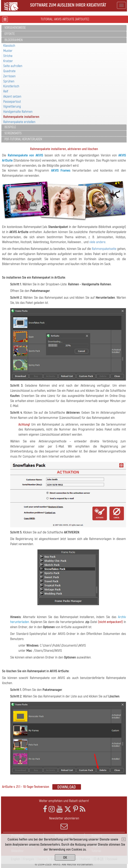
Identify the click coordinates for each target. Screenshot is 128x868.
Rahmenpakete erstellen (19, 122)
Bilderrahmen (14, 40)
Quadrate (9, 71)
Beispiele (10, 127)
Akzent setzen (12, 96)
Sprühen (9, 81)
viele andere (97, 242)
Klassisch (9, 46)
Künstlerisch (11, 86)
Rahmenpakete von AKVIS (25, 155)
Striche (8, 56)
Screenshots (13, 133)
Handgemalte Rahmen (18, 112)
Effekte (10, 34)
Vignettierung (12, 107)
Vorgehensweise (15, 28)
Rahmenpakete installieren (21, 117)
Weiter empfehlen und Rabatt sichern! (64, 801)
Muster (8, 51)
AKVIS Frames (61, 170)
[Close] (124, 839)
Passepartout (12, 102)
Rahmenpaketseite (104, 249)
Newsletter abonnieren (64, 823)
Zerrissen (9, 76)
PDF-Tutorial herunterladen (23, 139)
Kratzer (8, 61)
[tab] (64, 28)
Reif (6, 91)
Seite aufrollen (13, 66)
